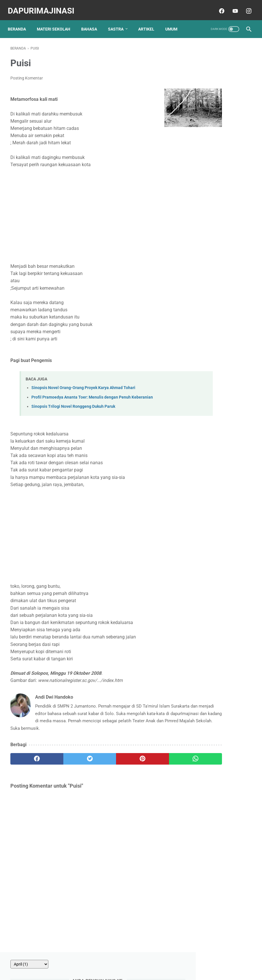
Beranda (19, 23)
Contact (102, 959)
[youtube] (232, 7)
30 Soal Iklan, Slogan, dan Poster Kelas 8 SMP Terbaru (220, 148)
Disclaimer (155, 959)
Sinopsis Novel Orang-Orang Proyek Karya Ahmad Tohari (83, 384)
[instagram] (245, 7)
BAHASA (92, 23)
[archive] (210, 46)
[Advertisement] (90, 212)
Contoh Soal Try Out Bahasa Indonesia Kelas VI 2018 (220, 316)
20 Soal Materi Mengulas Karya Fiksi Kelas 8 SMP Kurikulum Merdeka (221, 119)
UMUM (174, 23)
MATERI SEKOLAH (56, 23)
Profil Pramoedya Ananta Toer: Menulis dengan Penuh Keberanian (92, 394)
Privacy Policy (127, 959)
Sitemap (177, 959)
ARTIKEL (149, 23)
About (83, 959)
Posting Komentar (27, 74)
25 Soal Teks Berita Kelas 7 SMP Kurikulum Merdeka (220, 267)
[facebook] (218, 7)
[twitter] (70, 763)
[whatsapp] (150, 763)
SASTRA (118, 23)
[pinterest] (110, 763)
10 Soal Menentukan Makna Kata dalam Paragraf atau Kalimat (218, 176)
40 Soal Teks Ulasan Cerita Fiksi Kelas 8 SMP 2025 (221, 239)
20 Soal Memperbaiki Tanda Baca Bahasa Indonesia (218, 344)
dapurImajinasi (44, 7)
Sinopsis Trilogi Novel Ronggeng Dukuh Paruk (73, 403)
